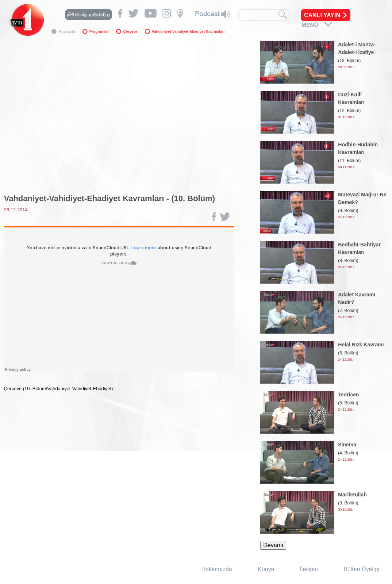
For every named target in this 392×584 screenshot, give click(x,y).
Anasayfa (67, 32)
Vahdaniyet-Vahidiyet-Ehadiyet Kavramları (188, 32)
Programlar (99, 32)
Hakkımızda (217, 569)
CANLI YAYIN (322, 15)
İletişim (309, 569)
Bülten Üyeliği (361, 569)
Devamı (273, 545)
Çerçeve (130, 32)
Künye (266, 569)
